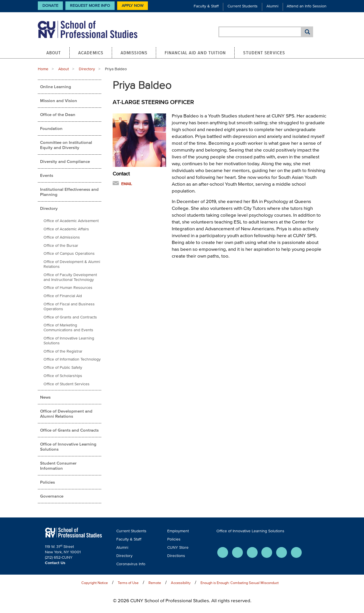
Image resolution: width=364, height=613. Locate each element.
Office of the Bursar (61, 246)
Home (43, 69)
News (45, 397)
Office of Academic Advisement (71, 221)
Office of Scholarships (63, 376)
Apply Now (133, 6)
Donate (50, 6)
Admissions (134, 53)
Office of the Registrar (63, 351)
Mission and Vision (59, 101)
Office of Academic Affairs (66, 229)
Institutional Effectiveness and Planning (69, 192)
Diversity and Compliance (65, 161)
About (54, 53)
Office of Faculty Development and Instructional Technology (70, 277)
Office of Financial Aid (63, 296)
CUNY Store (178, 547)
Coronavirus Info (131, 564)
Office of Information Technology (72, 359)
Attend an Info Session (307, 6)
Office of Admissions (62, 237)
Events (47, 175)
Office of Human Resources (68, 288)
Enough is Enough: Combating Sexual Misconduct (240, 583)
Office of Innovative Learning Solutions (69, 341)
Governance (52, 496)
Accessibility (181, 583)
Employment (178, 531)
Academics (91, 53)
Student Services (264, 53)
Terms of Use (128, 583)
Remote (155, 583)
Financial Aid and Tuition (195, 53)
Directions (176, 556)
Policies (47, 482)
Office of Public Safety (63, 367)
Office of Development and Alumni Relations (66, 414)
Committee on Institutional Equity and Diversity (66, 145)
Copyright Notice (95, 583)
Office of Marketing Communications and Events (68, 328)
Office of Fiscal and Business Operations (69, 306)
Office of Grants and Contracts (70, 317)
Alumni (272, 6)
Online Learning (56, 87)
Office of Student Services (67, 384)
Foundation (51, 128)
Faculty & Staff (206, 6)
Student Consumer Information (58, 466)
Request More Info (90, 6)
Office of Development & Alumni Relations (72, 264)
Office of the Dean (58, 114)
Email (127, 184)
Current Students (243, 6)
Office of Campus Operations (69, 253)
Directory (87, 69)
